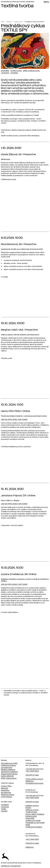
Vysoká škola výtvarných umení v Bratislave (18, 2)
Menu (46, 2)
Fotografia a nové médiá (35, 823)
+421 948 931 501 (32, 769)
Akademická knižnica (9, 774)
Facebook (5, 807)
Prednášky (5, 71)
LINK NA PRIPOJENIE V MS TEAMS (14, 420)
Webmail (4, 788)
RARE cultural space (9, 778)
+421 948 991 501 (32, 796)
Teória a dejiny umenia (34, 779)
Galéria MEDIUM (7, 776)
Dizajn (28, 825)
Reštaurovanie (31, 816)
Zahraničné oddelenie (9, 772)
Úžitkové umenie (32, 810)
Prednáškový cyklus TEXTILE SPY (34, 22)
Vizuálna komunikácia (34, 827)
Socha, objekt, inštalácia (35, 814)
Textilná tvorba (18, 22)
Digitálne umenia (32, 806)
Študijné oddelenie (8, 770)
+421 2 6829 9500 (32, 798)
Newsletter (5, 790)
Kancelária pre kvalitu (9, 763)
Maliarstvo (30, 781)
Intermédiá (30, 818)
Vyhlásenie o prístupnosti (11, 866)
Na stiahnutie (6, 793)
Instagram (5, 805)
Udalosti (9, 22)
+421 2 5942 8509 (32, 839)
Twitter (4, 809)
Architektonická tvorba (34, 783)
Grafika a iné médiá (33, 821)
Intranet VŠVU (6, 786)
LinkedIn (4, 811)
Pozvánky (14, 73)
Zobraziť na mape (32, 775)
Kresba (28, 808)
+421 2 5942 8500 (32, 771)
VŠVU (3, 22)
